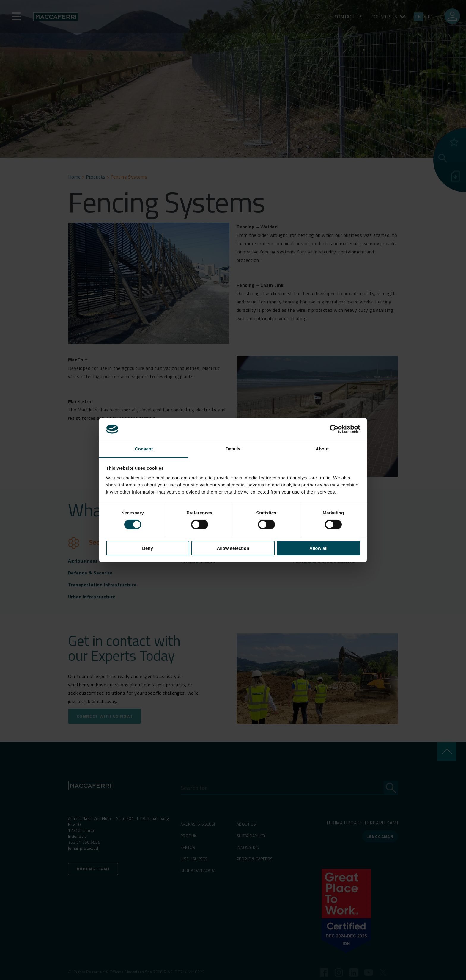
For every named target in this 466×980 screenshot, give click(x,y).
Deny (148, 548)
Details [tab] (233, 449)
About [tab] (322, 449)
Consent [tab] (144, 449)
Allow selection (233, 548)
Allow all (318, 548)
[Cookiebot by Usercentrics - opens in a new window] (334, 429)
